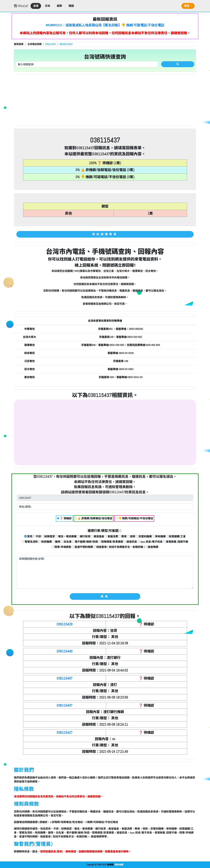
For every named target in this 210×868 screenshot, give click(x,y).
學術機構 (159, 536)
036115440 (64, 651)
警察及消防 (30, 542)
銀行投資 (84, 536)
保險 (131, 536)
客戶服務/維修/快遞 (85, 542)
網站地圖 (119, 865)
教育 (123, 536)
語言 (187, 6)
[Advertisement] (105, 100)
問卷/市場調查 (61, 547)
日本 (48, 6)
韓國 (71, 6)
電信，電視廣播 (66, 536)
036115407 (64, 678)
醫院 (56, 542)
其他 (28, 536)
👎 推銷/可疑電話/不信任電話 (134, 518)
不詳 (37, 536)
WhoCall (21, 6)
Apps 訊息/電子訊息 (150, 542)
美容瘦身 (98, 536)
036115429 (64, 624)
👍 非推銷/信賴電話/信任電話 (94, 518)
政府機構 (45, 542)
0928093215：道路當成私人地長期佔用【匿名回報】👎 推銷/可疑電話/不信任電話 (105, 25)
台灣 (36, 6)
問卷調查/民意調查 (111, 542)
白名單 (66, 542)
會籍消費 (111, 536)
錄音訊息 (130, 542)
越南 (59, 6)
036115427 (64, 732)
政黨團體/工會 (176, 536)
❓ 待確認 (64, 518)
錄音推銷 (152, 547)
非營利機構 (144, 536)
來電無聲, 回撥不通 (176, 542)
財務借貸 (48, 536)
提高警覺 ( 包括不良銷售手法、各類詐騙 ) (119, 547)
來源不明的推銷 (82, 547)
